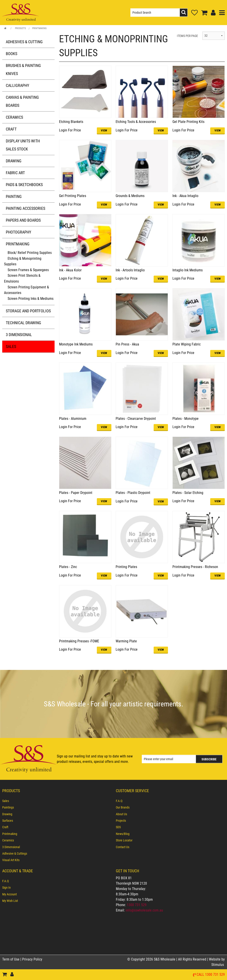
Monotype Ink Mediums (76, 344)
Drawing (14, 161)
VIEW (104, 130)
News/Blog (123, 834)
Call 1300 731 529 (211, 975)
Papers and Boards (23, 220)
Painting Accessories (25, 208)
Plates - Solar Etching (188, 493)
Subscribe (209, 759)
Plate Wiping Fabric (187, 344)
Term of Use (11, 959)
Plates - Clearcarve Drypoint (136, 419)
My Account (10, 894)
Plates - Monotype (186, 419)
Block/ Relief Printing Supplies (30, 253)
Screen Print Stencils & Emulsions (22, 278)
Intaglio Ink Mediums (188, 270)
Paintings (8, 807)
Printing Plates (126, 567)
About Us (121, 814)
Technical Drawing (23, 323)
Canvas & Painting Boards (22, 101)
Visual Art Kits (11, 860)
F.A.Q (119, 801)
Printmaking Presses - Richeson (195, 567)
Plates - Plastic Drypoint (133, 493)
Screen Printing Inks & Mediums (31, 299)
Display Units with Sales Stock (23, 145)
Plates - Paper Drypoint (76, 493)
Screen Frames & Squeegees (28, 270)
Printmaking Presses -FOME (79, 641)
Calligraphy (17, 85)
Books (12, 54)
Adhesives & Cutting (24, 42)
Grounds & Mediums (130, 196)
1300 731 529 (137, 905)
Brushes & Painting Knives (23, 70)
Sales (11, 346)
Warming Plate (126, 641)
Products (20, 28)
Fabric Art (15, 173)
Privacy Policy (32, 959)
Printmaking (39, 28)
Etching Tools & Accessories (136, 122)
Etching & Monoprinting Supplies (23, 261)
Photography (18, 232)
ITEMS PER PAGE (187, 36)
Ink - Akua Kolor (70, 270)
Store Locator (124, 840)
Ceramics (14, 117)
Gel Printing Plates (73, 196)
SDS (118, 827)
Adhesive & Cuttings (15, 853)
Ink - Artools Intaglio (130, 270)
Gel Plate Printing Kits (188, 122)
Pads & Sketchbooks (24, 185)
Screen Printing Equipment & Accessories (27, 290)
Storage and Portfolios (28, 311)
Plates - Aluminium (73, 419)
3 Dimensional (19, 335)
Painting (14, 196)
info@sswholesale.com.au (144, 910)
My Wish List (10, 901)
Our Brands (123, 807)
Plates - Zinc (68, 567)
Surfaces (8, 821)
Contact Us (123, 847)
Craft (11, 129)
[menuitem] (57, 801)
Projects (121, 821)
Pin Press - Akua (127, 344)
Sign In (6, 888)
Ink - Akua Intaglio (185, 196)
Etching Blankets (71, 122)
